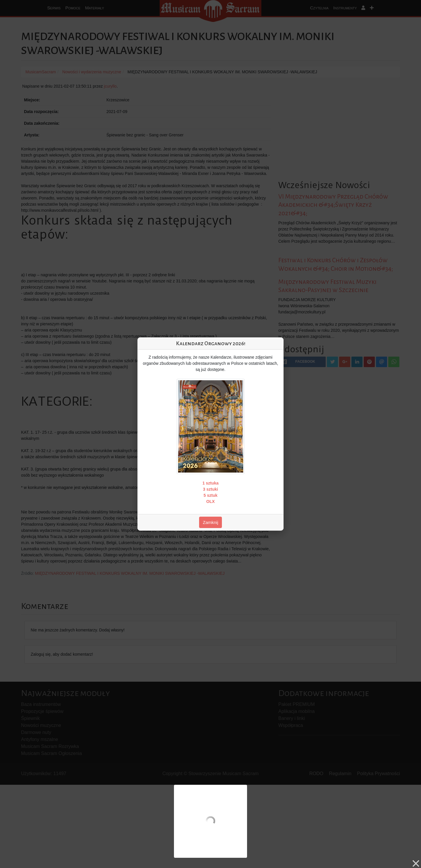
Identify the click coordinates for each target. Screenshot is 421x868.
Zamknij (211, 522)
